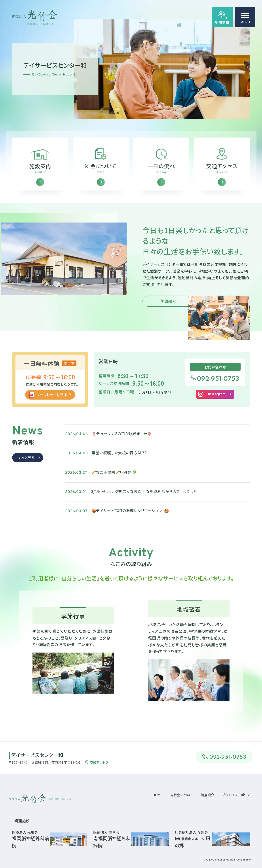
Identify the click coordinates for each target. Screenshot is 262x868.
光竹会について (182, 795)
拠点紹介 (208, 795)
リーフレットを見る (52, 399)
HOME (158, 795)
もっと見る (26, 461)
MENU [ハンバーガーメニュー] (245, 20)
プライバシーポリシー (238, 795)
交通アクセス (99, 762)
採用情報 (222, 22)
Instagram (217, 398)
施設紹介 (168, 305)
